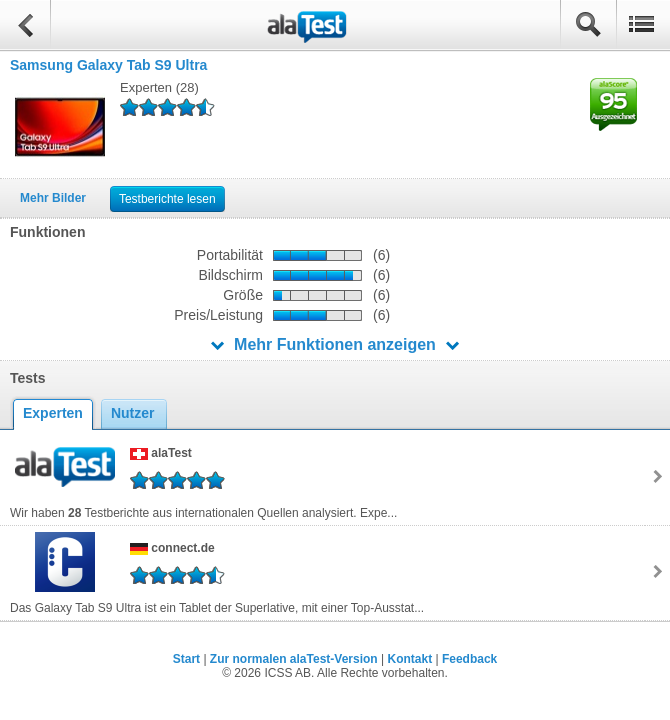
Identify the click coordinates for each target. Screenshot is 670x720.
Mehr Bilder (53, 198)
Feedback (469, 659)
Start (186, 659)
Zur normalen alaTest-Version (294, 659)
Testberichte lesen (167, 199)
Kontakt (409, 659)
